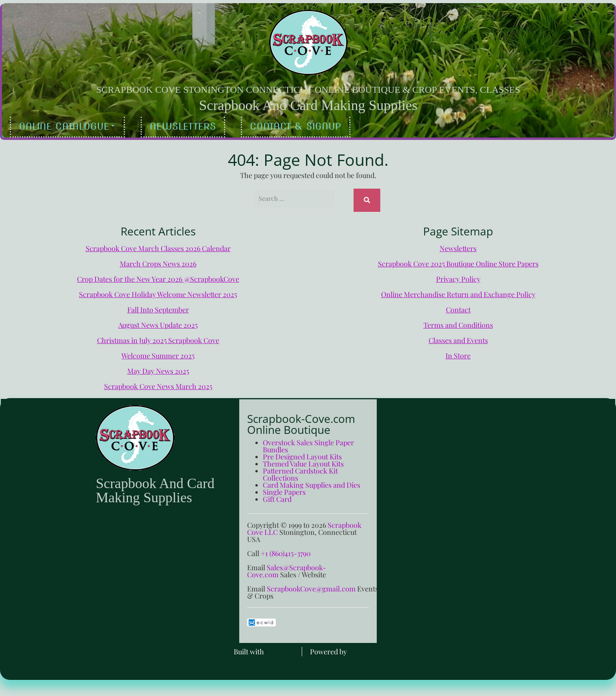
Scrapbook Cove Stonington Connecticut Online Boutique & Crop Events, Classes (308, 90)
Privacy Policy (458, 275)
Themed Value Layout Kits (303, 460)
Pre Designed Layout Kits (302, 453)
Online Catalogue (67, 126)
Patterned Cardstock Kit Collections (300, 471)
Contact (458, 306)
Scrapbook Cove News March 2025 (158, 383)
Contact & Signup (296, 126)
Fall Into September (158, 306)
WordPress (365, 648)
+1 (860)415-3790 (286, 550)
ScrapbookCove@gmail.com (311, 585)
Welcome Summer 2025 (158, 352)
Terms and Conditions (458, 321)
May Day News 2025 (158, 367)
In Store (458, 352)
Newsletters (183, 126)
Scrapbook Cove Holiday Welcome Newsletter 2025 (158, 291)
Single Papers (284, 488)
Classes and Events (458, 337)
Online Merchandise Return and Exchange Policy (458, 291)
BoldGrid (280, 648)
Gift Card (277, 496)
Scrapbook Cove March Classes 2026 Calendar (158, 245)
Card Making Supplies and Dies (312, 481)
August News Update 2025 (158, 321)
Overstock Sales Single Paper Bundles (308, 443)
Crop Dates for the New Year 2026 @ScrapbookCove (158, 275)
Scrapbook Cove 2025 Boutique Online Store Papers (458, 260)
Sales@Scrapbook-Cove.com (287, 567)
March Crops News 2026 (158, 260)
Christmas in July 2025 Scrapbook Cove (158, 337)
